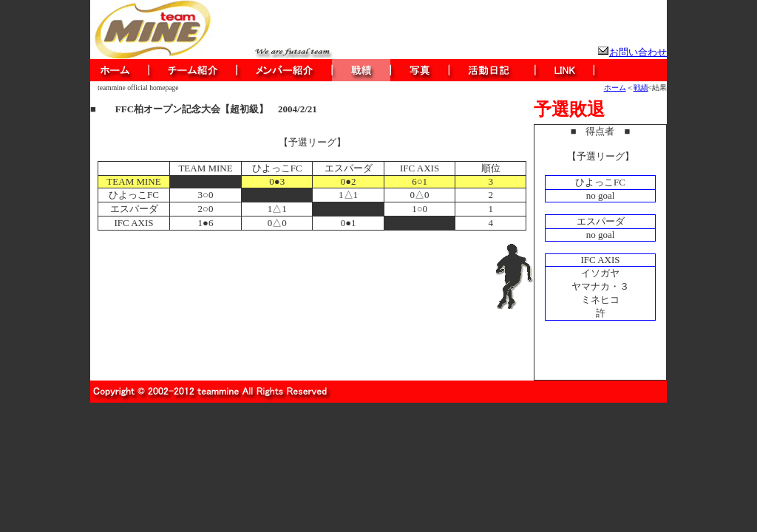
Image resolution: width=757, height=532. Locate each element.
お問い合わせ (638, 52)
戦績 (641, 88)
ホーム (615, 88)
